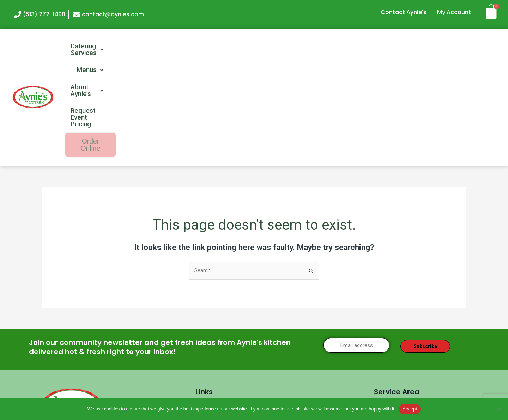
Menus (255, 47)
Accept (410, 409)
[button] (191, 47)
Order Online (468, 47)
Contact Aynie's (404, 12)
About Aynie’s (312, 47)
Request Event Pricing (389, 47)
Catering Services (191, 47)
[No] (499, 409)
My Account (454, 12)
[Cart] (494, 11)
